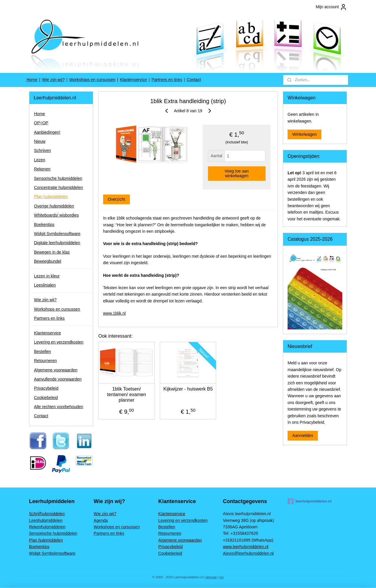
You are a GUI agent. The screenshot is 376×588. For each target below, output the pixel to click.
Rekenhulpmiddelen (47, 527)
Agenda (101, 520)
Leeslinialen (45, 285)
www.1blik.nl (114, 313)
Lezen (40, 160)
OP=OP (41, 123)
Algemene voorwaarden (56, 370)
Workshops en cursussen (92, 80)
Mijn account (331, 7)
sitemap (211, 577)
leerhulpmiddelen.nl (310, 501)
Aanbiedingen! (47, 132)
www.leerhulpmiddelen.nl (246, 547)
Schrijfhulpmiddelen (47, 514)
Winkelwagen (304, 134)
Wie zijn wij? (53, 80)
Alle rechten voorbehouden (59, 407)
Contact (194, 80)
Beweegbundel (48, 261)
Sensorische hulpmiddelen (58, 178)
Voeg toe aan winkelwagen (237, 173)
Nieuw (40, 141)
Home (32, 80)
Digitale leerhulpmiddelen (57, 243)
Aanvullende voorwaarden (58, 379)
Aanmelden (303, 435)
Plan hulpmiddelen (51, 197)
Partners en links (167, 80)
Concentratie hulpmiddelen (59, 187)
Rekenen (42, 169)
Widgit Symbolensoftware (57, 234)
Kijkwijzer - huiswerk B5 (188, 389)
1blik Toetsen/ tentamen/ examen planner (126, 394)
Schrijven (43, 150)
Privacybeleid (46, 388)
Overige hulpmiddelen (54, 206)
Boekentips (44, 225)
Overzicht (116, 199)
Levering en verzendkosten (59, 342)
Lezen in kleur (47, 276)
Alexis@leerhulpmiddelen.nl (248, 553)
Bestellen (43, 351)
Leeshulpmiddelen (46, 520)
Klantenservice (133, 80)
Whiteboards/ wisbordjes (57, 215)
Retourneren (46, 361)
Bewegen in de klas (52, 252)
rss (222, 577)
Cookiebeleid (46, 398)
